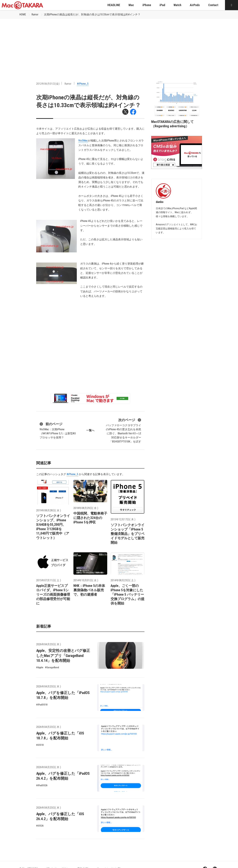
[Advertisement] (119, 44)
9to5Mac (83, 141)
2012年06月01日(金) (48, 84)
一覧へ (90, 430)
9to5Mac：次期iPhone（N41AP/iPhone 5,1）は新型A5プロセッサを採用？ (58, 430)
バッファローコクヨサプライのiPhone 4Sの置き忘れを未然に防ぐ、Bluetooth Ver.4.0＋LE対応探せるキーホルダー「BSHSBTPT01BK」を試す (123, 430)
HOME (23, 14)
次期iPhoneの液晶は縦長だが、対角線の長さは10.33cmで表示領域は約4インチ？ (92, 14)
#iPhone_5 (83, 84)
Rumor (35, 14)
